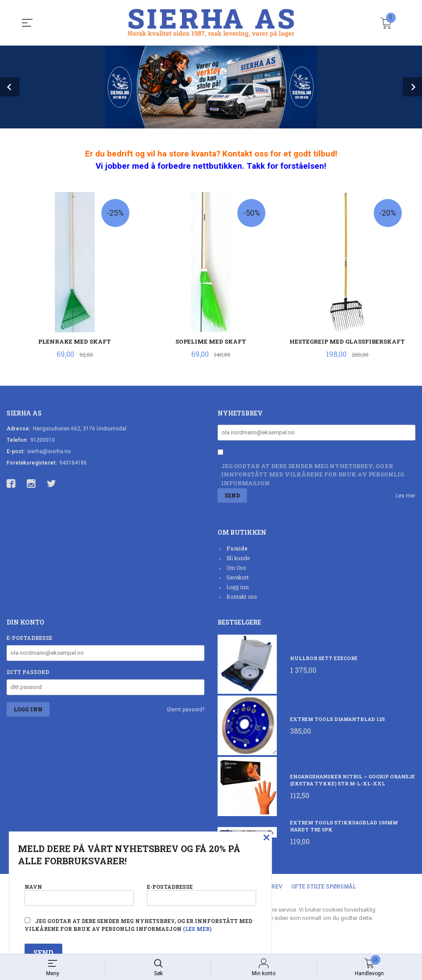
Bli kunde (238, 558)
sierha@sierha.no (49, 451)
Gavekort (238, 577)
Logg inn (238, 587)
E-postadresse (29, 638)
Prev (10, 87)
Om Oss (236, 568)
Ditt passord (28, 672)
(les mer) (197, 929)
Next (412, 87)
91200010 (43, 440)
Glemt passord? (186, 710)
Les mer (406, 496)
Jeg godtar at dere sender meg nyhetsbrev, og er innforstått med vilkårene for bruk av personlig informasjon (313, 474)
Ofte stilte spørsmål (324, 886)
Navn (79, 894)
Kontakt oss (242, 597)
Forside (237, 548)
